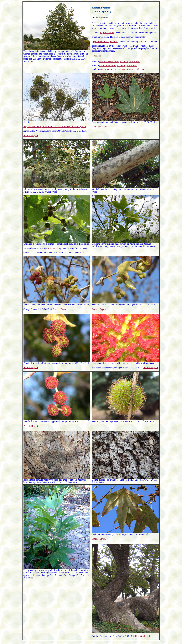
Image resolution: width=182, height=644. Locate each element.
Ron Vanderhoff (100, 127)
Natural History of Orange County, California (122, 69)
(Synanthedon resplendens (105, 41)
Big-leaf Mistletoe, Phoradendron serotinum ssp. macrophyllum (55, 126)
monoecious (54, 248)
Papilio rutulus (107, 32)
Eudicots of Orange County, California (118, 65)
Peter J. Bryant (31, 135)
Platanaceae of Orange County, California (120, 61)
